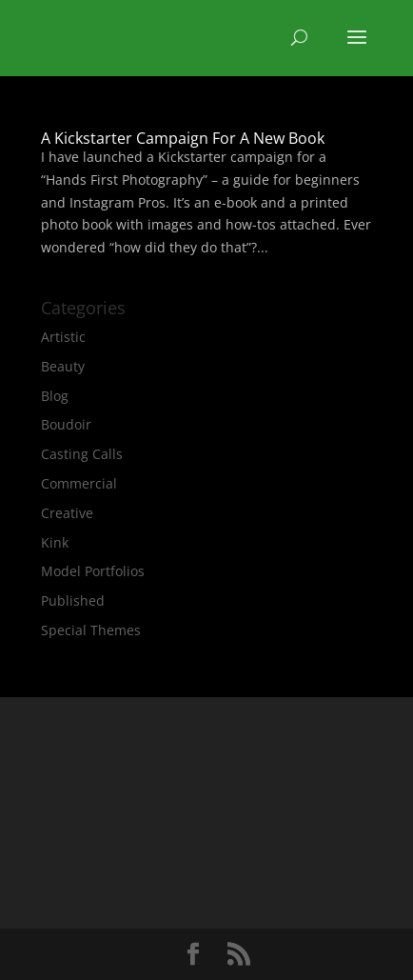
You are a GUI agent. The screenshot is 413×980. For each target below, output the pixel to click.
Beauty (63, 366)
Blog (55, 396)
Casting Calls (82, 454)
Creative (67, 513)
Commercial (79, 483)
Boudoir (66, 424)
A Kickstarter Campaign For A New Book (183, 138)
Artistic (63, 337)
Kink (55, 542)
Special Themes (91, 630)
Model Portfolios (93, 571)
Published (73, 600)
